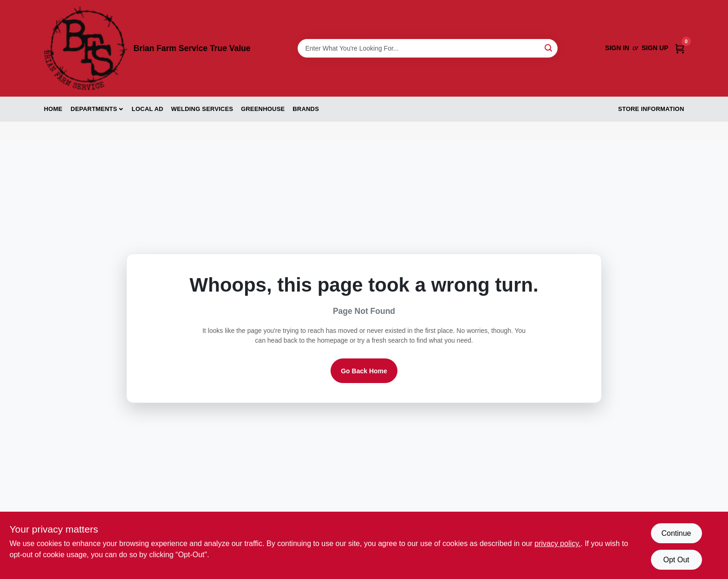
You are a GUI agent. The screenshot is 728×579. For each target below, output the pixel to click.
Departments (94, 109)
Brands (306, 109)
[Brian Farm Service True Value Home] (86, 48)
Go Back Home (364, 371)
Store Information (651, 109)
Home (53, 109)
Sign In (617, 48)
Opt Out (676, 560)
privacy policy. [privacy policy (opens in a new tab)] (557, 543)
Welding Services (202, 109)
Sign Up (655, 48)
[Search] (549, 48)
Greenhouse (263, 109)
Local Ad (148, 109)
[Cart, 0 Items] (680, 48)
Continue (676, 533)
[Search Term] (428, 48)
